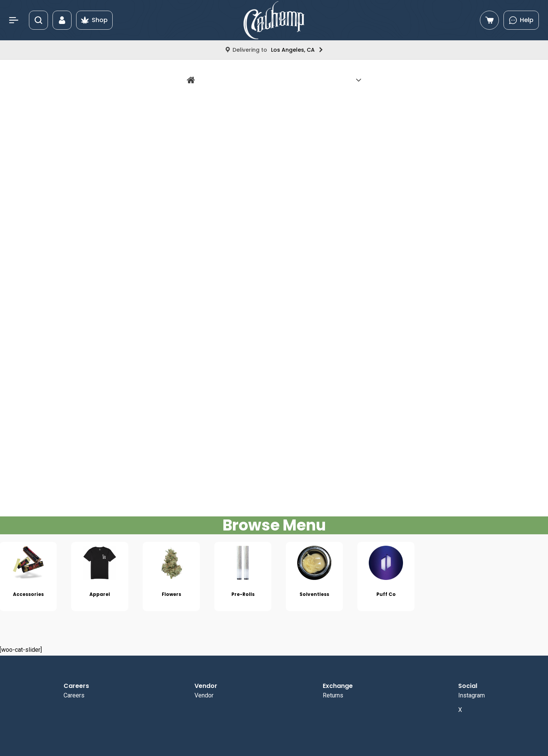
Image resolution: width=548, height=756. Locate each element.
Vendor (204, 695)
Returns (333, 695)
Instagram (472, 695)
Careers (74, 695)
